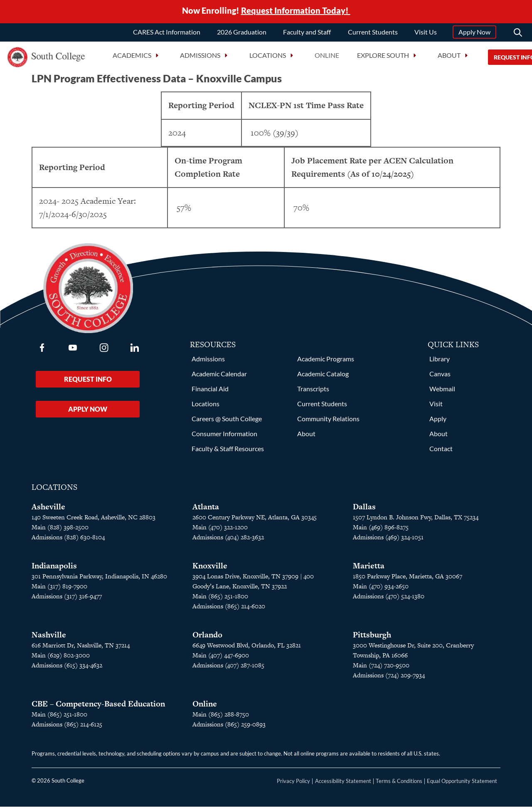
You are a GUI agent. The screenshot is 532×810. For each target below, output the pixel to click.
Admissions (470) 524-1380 (389, 599)
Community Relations (328, 422)
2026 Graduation (242, 34)
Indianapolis (54, 569)
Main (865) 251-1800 (220, 599)
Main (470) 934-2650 (381, 589)
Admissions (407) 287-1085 (228, 668)
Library (440, 362)
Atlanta (206, 510)
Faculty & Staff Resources (228, 452)
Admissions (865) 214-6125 (67, 727)
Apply (438, 422)
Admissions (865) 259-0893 (229, 727)
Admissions (208, 362)
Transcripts (313, 392)
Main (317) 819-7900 (59, 589)
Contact (441, 452)
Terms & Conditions (399, 784)
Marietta (369, 569)
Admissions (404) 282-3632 (228, 540)
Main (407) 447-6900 (221, 658)
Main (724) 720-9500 (381, 668)
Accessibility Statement (343, 784)
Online (327, 58)
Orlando (207, 638)
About (306, 437)
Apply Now (474, 34)
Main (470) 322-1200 (220, 530)
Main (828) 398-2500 (60, 530)
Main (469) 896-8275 (381, 530)
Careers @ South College (227, 422)
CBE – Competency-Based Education (98, 707)
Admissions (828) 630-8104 (68, 540)
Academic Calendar (219, 377)
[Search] (518, 35)
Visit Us (426, 34)
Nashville (49, 638)
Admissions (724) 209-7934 (389, 678)
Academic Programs (326, 362)
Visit (436, 407)
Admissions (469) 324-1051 (388, 540)
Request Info (88, 382)
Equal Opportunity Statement (462, 784)
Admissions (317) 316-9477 (67, 599)
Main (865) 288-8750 (221, 717)
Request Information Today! (296, 12)
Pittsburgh (372, 638)
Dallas (364, 510)
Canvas (440, 377)
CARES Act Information (167, 34)
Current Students (373, 34)
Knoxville (210, 569)
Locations (206, 407)
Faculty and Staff (307, 34)
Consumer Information (224, 437)
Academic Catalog (323, 377)
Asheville (48, 510)
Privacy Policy (293, 784)
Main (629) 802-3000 (61, 658)
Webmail (442, 392)
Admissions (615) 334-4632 (67, 668)
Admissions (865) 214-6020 (229, 609)
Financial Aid (210, 392)
